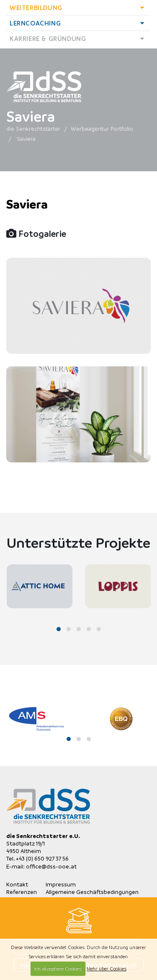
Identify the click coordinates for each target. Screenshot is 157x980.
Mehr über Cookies (107, 969)
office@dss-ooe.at (51, 866)
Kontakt (17, 884)
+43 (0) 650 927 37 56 (42, 858)
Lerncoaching (79, 23)
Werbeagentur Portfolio (102, 128)
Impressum (61, 884)
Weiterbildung (79, 8)
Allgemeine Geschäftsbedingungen (92, 892)
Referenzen (22, 892)
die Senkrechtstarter (33, 128)
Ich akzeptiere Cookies (58, 969)
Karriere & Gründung (79, 38)
